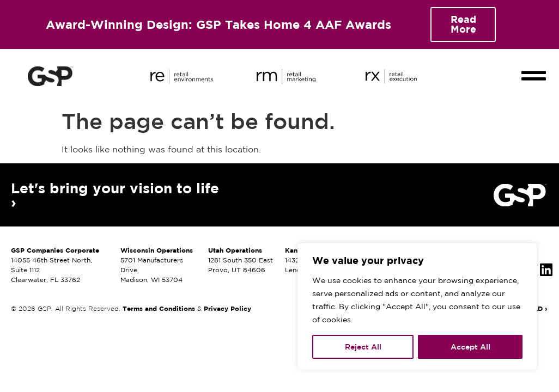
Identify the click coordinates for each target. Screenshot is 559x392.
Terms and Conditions (159, 308)
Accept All (470, 347)
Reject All (363, 347)
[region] (417, 307)
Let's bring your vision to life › (115, 195)
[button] (534, 66)
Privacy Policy (227, 308)
